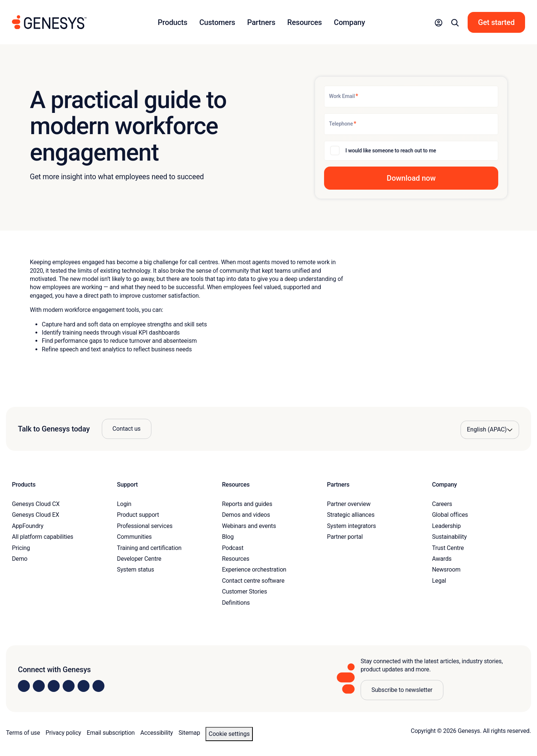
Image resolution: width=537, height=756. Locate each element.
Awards (442, 559)
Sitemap (189, 733)
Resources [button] (304, 22)
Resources (236, 559)
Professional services (145, 526)
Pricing (21, 548)
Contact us (127, 429)
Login (124, 504)
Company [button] (349, 22)
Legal (439, 581)
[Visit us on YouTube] (84, 686)
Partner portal (345, 537)
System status (136, 570)
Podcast (233, 548)
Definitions (236, 603)
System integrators (351, 526)
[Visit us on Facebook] (69, 686)
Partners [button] (261, 22)
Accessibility (156, 733)
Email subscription (111, 733)
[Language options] (490, 430)
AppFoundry (28, 526)
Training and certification (149, 548)
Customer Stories (244, 591)
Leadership (446, 526)
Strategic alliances (351, 515)
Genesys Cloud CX (36, 504)
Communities (134, 537)
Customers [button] (217, 22)
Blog (228, 537)
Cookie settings (229, 734)
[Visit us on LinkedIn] (24, 686)
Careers (442, 504)
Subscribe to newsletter (402, 690)
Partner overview (349, 504)
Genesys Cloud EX (36, 515)
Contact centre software (253, 581)
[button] (439, 22)
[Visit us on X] (54, 686)
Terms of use (23, 733)
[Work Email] (411, 97)
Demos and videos (246, 515)
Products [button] (172, 22)
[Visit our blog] (98, 686)
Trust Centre (448, 548)
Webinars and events (249, 526)
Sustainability (449, 537)
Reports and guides (247, 504)
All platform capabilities (43, 537)
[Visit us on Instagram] (39, 686)
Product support (138, 515)
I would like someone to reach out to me (391, 151)
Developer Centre (139, 559)
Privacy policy (63, 733)
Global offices (450, 515)
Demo (20, 559)
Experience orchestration (254, 570)
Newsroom (446, 570)
